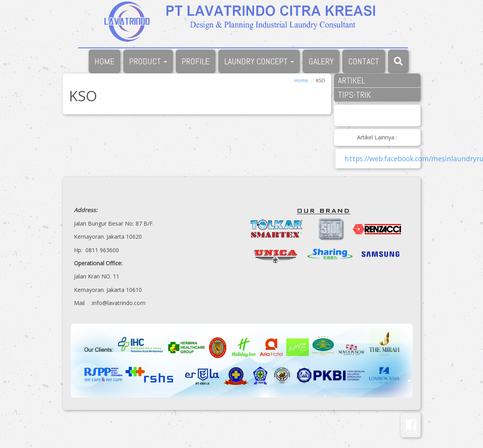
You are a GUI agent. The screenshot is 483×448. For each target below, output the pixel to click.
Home (301, 80)
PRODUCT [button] (148, 61)
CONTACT (364, 61)
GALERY (321, 61)
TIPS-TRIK (354, 95)
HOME (105, 61)
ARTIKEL (351, 80)
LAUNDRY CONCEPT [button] (259, 61)
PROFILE (196, 61)
